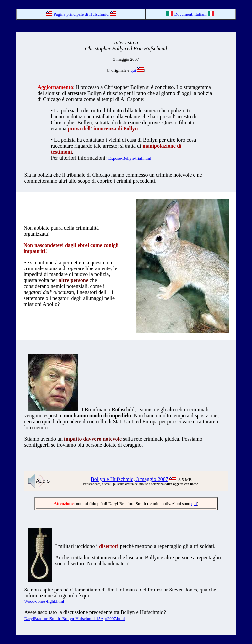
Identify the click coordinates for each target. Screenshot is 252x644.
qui (133, 70)
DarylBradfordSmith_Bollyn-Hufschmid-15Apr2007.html (75, 619)
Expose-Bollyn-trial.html (129, 158)
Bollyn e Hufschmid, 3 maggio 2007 (129, 479)
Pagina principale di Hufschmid (81, 14)
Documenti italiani (191, 14)
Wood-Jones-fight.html (44, 601)
